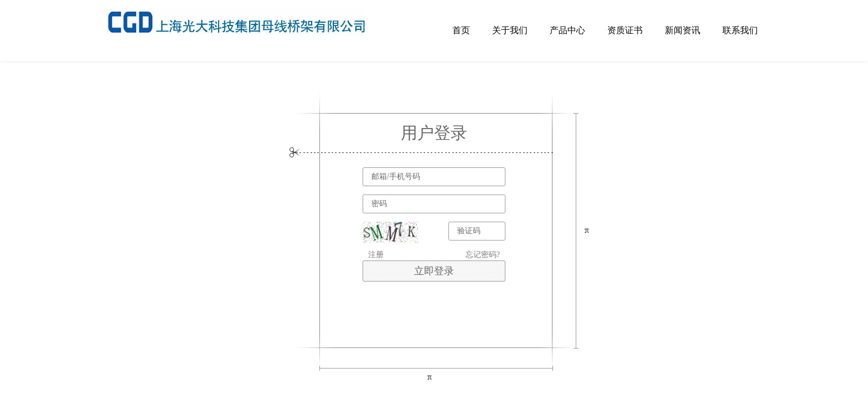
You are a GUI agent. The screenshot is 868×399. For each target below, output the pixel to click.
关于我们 (510, 30)
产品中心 (567, 30)
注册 (376, 255)
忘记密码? (483, 255)
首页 (461, 30)
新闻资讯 (683, 30)
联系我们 (740, 30)
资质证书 (625, 30)
